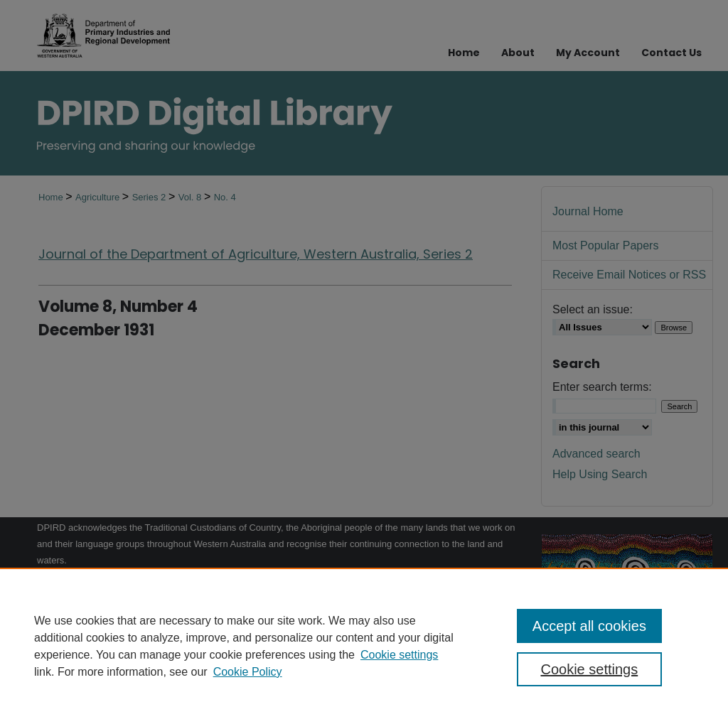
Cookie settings (399, 655)
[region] (364, 646)
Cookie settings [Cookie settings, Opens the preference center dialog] (589, 669)
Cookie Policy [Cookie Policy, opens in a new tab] (248, 672)
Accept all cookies (589, 626)
